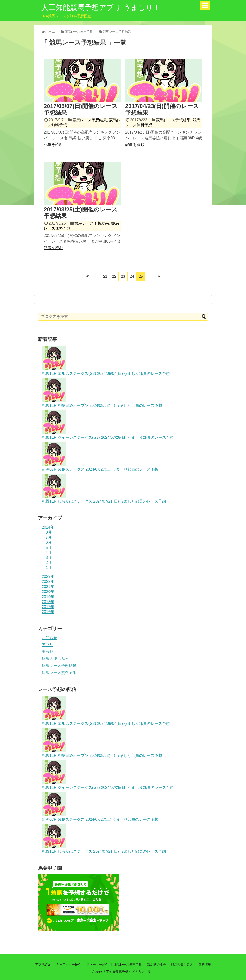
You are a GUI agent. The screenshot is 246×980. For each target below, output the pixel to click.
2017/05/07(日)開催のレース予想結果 (81, 109)
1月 (49, 568)
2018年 (48, 602)
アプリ (48, 645)
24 (132, 276)
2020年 (48, 592)
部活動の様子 (156, 965)
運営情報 (205, 965)
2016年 (48, 612)
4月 (49, 552)
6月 (49, 542)
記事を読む (53, 145)
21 (105, 276)
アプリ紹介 (43, 965)
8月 (49, 532)
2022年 (48, 582)
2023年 (48, 576)
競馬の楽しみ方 (55, 659)
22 (114, 276)
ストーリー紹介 (97, 965)
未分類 (48, 652)
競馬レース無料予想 (59, 673)
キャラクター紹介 (69, 965)
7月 (49, 537)
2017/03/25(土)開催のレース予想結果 (81, 213)
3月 (49, 558)
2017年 (48, 607)
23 (123, 276)
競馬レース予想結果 (90, 120)
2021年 (48, 587)
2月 (49, 563)
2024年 (48, 527)
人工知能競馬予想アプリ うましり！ (101, 7)
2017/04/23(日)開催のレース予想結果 (162, 109)
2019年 (48, 597)
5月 (49, 547)
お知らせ (49, 638)
